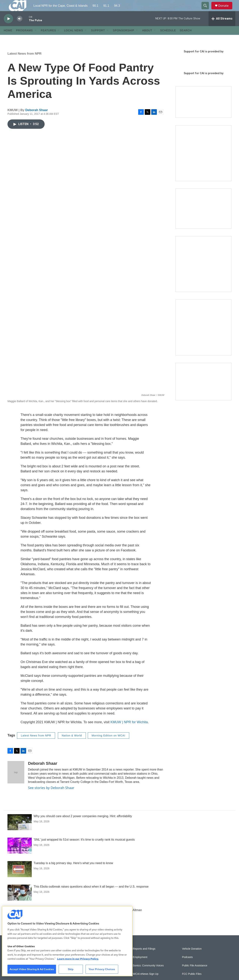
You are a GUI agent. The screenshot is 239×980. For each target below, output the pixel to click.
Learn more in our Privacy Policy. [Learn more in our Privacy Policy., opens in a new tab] (78, 959)
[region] (67, 941)
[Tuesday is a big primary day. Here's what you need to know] (20, 878)
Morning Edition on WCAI (108, 744)
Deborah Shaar (37, 118)
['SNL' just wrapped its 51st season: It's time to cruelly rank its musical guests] (20, 854)
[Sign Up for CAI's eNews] (204, 272)
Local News (73, 39)
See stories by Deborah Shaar (51, 796)
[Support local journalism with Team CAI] (204, 111)
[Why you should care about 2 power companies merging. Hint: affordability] (20, 831)
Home (8, 39)
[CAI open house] (204, 217)
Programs (24, 39)
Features (49, 39)
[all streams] (222, 27)
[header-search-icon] (207, 10)
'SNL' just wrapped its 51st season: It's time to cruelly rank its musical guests (84, 848)
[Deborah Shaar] (16, 781)
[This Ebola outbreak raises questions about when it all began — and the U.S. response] (20, 901)
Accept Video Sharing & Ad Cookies (32, 969)
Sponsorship (124, 39)
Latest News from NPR (24, 62)
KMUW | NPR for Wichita (129, 730)
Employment (140, 966)
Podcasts (187, 966)
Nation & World (72, 744)
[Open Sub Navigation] (36, 39)
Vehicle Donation (192, 957)
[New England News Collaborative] (204, 336)
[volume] (20, 27)
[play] (8, 27)
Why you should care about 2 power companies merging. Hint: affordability (83, 824)
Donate (226, 10)
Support (98, 39)
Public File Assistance (195, 974)
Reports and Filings (144, 957)
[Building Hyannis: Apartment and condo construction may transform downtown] (204, 390)
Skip (71, 969)
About (147, 39)
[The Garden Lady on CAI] (204, 162)
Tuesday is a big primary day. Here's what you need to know (73, 871)
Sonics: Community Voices (148, 974)
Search (186, 39)
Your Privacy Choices (102, 969)
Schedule (168, 39)
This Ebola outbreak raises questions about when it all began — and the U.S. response (91, 895)
